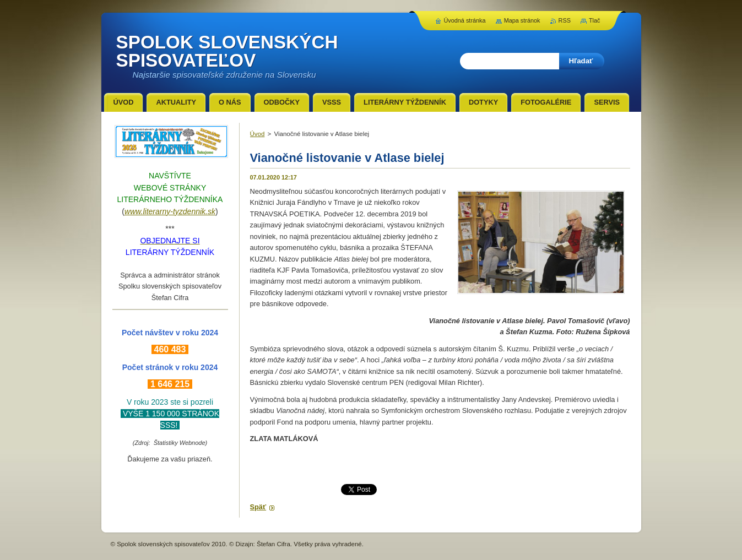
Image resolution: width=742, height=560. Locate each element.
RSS (565, 20)
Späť (258, 507)
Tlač (595, 20)
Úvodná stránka (464, 20)
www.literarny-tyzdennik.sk (170, 211)
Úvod (258, 134)
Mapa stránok (522, 20)
